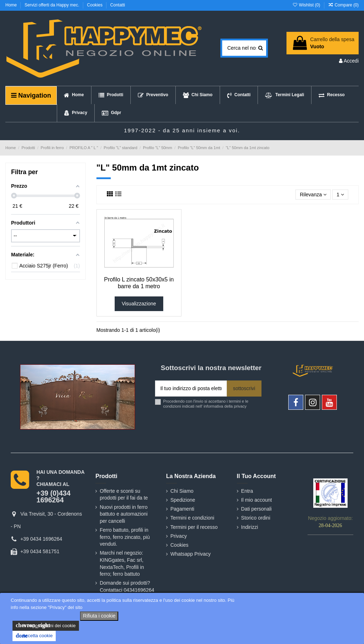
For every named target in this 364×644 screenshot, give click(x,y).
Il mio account (256, 500)
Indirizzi (250, 527)
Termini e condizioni (192, 518)
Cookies (96, 5)
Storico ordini (256, 518)
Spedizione (183, 500)
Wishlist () (307, 5)
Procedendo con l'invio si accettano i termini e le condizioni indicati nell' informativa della (206, 404)
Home (12, 5)
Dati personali (256, 509)
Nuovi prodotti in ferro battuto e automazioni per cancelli (124, 514)
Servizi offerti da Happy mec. (53, 5)
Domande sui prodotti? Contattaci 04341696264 (127, 586)
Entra (247, 491)
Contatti (118, 5)
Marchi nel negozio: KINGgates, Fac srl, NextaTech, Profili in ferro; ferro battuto (122, 563)
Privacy (179, 536)
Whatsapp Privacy (191, 554)
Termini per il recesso (194, 527)
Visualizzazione (139, 304)
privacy (240, 406)
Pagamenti (182, 509)
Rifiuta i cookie (99, 616)
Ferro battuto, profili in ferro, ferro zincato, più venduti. (125, 537)
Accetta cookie (34, 636)
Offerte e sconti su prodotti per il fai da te (124, 495)
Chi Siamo (182, 491)
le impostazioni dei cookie (46, 625)
